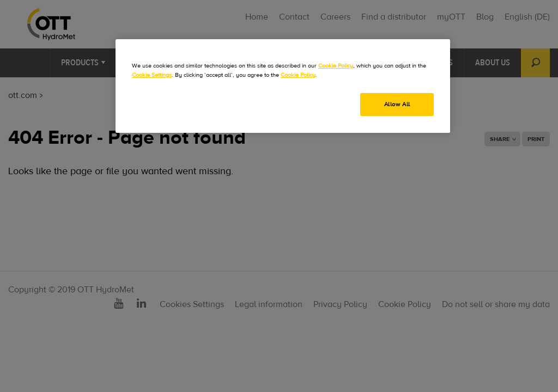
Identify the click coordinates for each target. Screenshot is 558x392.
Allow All (397, 104)
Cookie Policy (336, 66)
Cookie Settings (152, 75)
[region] (283, 86)
